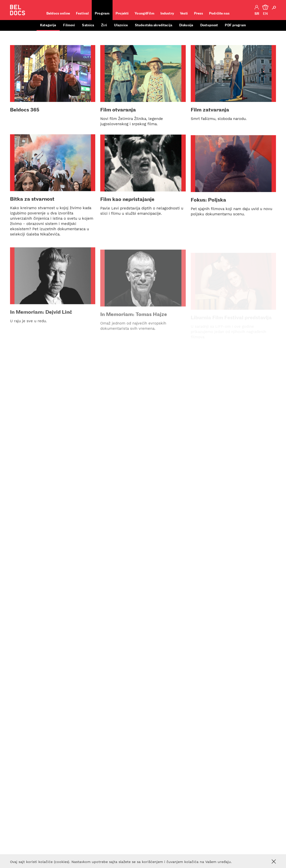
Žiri (104, 25)
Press (199, 14)
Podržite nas (219, 14)
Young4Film (144, 14)
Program (102, 14)
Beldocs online (58, 14)
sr (257, 14)
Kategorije (48, 25)
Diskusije (186, 25)
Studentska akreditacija (154, 25)
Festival (82, 14)
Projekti (122, 14)
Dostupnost (209, 25)
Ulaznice (121, 25)
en (265, 14)
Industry (167, 14)
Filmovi (69, 25)
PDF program (235, 25)
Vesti (184, 14)
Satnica (88, 25)
